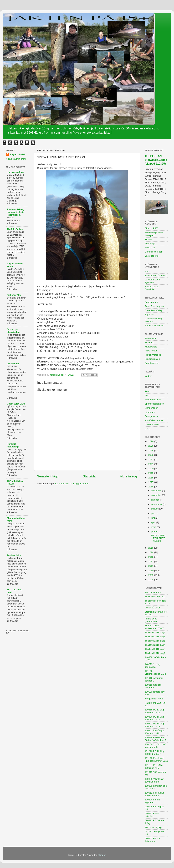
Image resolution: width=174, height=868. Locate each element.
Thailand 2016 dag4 (155, 645)
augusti (155, 509)
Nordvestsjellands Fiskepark (154, 234)
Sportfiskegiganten (154, 404)
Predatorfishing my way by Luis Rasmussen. (16, 212)
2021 (151, 464)
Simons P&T (151, 228)
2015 (151, 548)
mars (154, 527)
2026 (151, 441)
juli (153, 513)
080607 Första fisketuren (152, 840)
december (157, 491)
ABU (147, 395)
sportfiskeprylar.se (154, 420)
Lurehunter (13, 364)
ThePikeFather (15, 229)
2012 (151, 561)
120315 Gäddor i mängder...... (153, 686)
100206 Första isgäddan (152, 801)
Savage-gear (151, 416)
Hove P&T (150, 248)
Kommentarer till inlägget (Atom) (72, 484)
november (157, 495)
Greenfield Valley (153, 310)
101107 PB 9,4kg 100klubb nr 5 (154, 766)
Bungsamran (151, 302)
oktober (155, 500)
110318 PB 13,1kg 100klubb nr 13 (154, 711)
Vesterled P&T (152, 256)
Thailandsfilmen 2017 (156, 597)
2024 (151, 450)
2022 (151, 459)
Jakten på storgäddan (13, 331)
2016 (151, 487)
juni (153, 518)
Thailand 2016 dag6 (155, 637)
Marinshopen (151, 408)
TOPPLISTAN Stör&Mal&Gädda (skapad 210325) (156, 160)
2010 (151, 571)
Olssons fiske (152, 424)
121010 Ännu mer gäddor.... (154, 679)
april (154, 522)
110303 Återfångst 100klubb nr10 (154, 732)
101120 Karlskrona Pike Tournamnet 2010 (156, 759)
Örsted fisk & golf (154, 252)
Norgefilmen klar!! (154, 699)
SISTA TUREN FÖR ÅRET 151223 (158, 538)
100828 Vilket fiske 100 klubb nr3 (154, 780)
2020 (151, 469)
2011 (151, 566)
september (157, 504)
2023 (151, 455)
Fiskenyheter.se (153, 355)
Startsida (89, 476)
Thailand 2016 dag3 (155, 649)
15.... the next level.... (14, 591)
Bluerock (149, 239)
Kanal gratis (151, 347)
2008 (151, 580)
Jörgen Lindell (17, 154)
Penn (147, 391)
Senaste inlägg (48, 476)
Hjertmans (150, 412)
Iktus (147, 271)
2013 (151, 557)
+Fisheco (149, 343)
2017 (151, 482)
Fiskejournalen (152, 359)
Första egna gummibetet (151, 620)
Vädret (148, 376)
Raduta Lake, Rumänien (152, 288)
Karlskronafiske (16, 172)
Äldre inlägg (128, 476)
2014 (151, 552)
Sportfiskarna (152, 363)
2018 (151, 478)
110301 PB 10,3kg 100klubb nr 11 (154, 725)
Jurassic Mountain (154, 325)
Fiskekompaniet (153, 400)
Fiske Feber (151, 351)
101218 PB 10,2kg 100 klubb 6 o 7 (154, 753)
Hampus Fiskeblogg (13, 445)
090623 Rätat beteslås (152, 815)
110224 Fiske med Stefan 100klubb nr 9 (155, 739)
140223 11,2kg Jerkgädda (152, 666)
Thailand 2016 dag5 (155, 641)
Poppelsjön (150, 243)
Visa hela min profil (16, 159)
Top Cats (149, 314)
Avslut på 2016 (152, 608)
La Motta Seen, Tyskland (153, 281)
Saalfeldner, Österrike (156, 276)
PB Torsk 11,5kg (153, 827)
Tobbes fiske (14, 555)
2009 (151, 575)
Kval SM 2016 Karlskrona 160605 (154, 627)
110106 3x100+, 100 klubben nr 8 (155, 746)
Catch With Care (16, 404)
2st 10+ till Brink (153, 592)
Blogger (101, 855)
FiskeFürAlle (14, 295)
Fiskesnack (151, 338)
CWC (147, 429)
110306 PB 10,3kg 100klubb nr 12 (154, 718)
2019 (151, 473)
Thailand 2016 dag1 (155, 653)
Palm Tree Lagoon (154, 306)
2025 (151, 446)
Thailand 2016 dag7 (155, 632)
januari (155, 531)
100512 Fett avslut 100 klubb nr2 (154, 794)
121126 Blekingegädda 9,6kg (156, 672)
